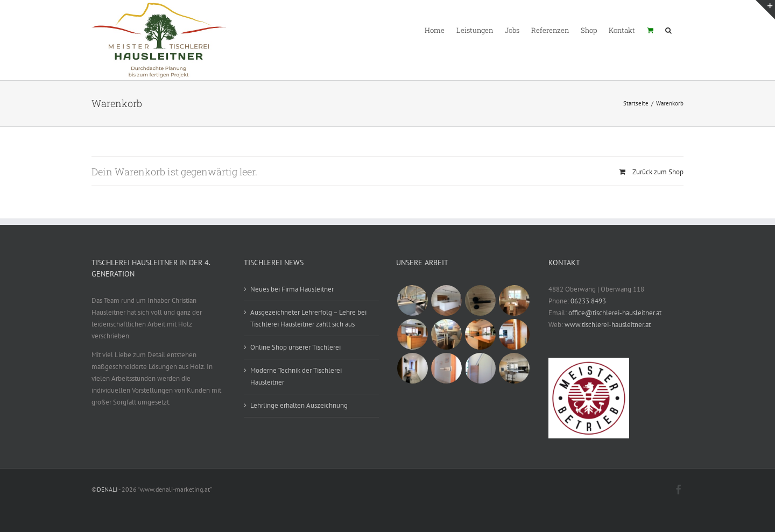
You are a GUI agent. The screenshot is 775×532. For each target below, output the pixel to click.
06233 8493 (588, 301)
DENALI (107, 489)
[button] (668, 30)
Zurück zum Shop (658, 172)
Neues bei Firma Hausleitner (292, 289)
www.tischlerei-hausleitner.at (608, 325)
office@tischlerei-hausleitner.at (615, 313)
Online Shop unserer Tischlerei (295, 347)
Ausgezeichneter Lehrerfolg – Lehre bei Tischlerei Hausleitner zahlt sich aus (308, 318)
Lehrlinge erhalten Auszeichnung (299, 405)
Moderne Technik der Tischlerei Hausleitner (296, 376)
